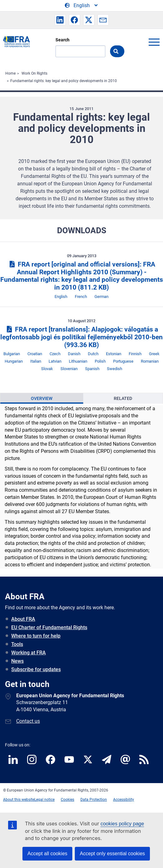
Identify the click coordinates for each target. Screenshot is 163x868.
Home (10, 73)
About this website (19, 800)
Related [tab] (123, 398)
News (17, 661)
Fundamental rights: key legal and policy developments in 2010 (64, 81)
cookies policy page (122, 824)
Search (62, 40)
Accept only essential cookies (112, 854)
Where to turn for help (36, 636)
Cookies (67, 800)
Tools (17, 644)
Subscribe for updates (36, 669)
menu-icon (154, 42)
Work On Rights (34, 73)
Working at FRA (29, 653)
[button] (60, 20)
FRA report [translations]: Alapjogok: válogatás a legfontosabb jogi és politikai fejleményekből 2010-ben (81, 337)
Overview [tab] (42, 398)
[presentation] (42, 398)
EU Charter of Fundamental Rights (49, 627)
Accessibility (124, 800)
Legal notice (44, 800)
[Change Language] (82, 6)
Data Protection (94, 800)
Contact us (28, 721)
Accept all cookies (47, 854)
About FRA (23, 619)
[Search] (80, 51)
